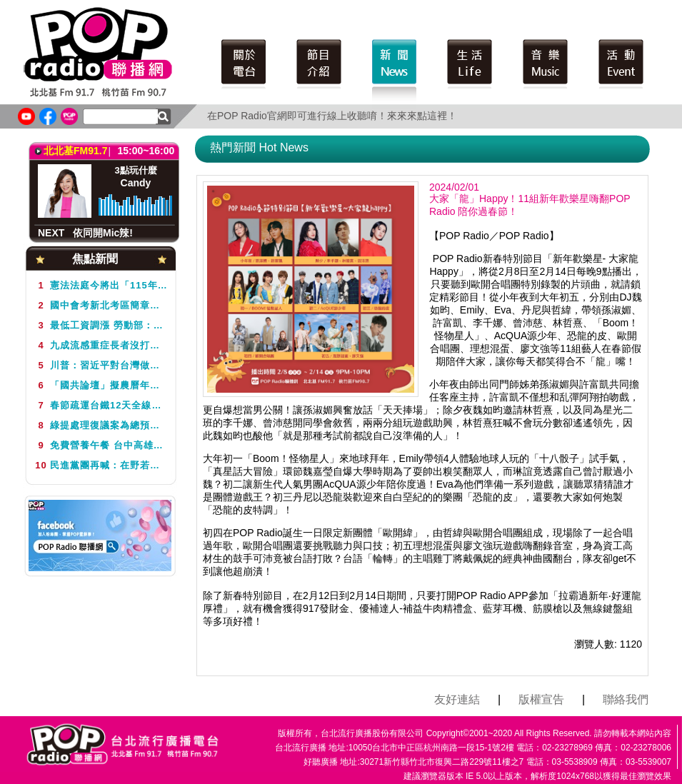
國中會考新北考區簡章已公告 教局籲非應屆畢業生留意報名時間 (100, 305)
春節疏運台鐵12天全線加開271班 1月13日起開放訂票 (100, 405)
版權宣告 (541, 699)
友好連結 (457, 699)
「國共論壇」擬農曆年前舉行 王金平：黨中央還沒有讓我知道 (100, 385)
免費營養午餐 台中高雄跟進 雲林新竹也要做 (100, 445)
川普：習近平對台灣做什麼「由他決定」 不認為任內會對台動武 (100, 365)
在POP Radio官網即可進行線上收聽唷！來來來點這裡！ (332, 116)
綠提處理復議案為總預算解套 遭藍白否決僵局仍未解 (100, 425)
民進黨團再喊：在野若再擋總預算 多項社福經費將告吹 (100, 465)
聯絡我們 (626, 699)
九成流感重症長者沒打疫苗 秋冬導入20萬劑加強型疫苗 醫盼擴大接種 (100, 345)
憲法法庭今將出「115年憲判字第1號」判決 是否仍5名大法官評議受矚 (100, 285)
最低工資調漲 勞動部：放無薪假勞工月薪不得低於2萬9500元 (100, 325)
